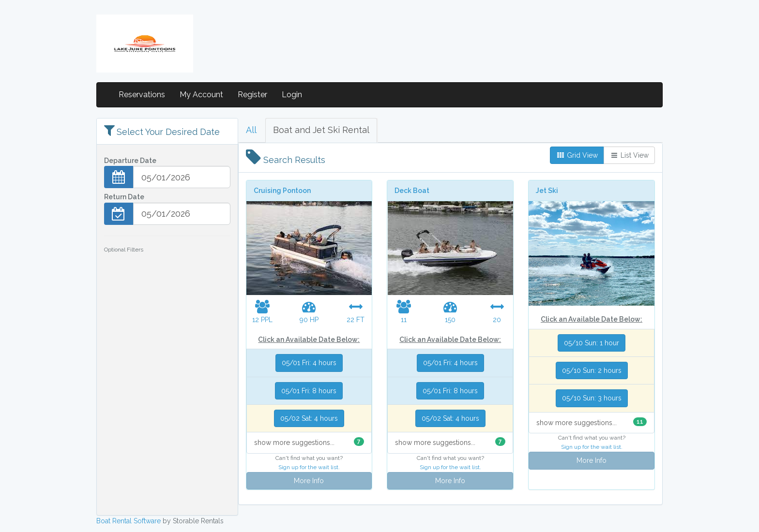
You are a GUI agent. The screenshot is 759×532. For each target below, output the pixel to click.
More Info (309, 481)
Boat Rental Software (129, 521)
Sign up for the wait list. (309, 467)
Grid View (577, 155)
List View (629, 155)
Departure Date (130, 161)
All (251, 130)
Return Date (124, 197)
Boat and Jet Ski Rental (321, 130)
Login (292, 95)
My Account (201, 95)
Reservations (142, 95)
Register (252, 95)
